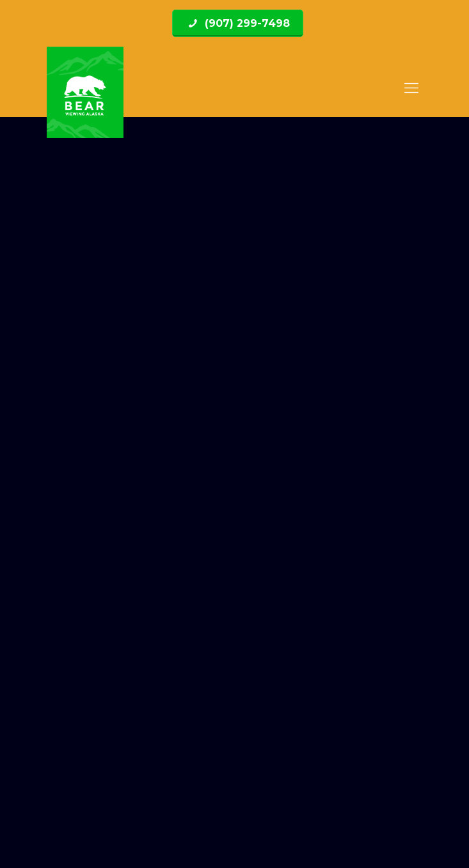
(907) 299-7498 (246, 23)
